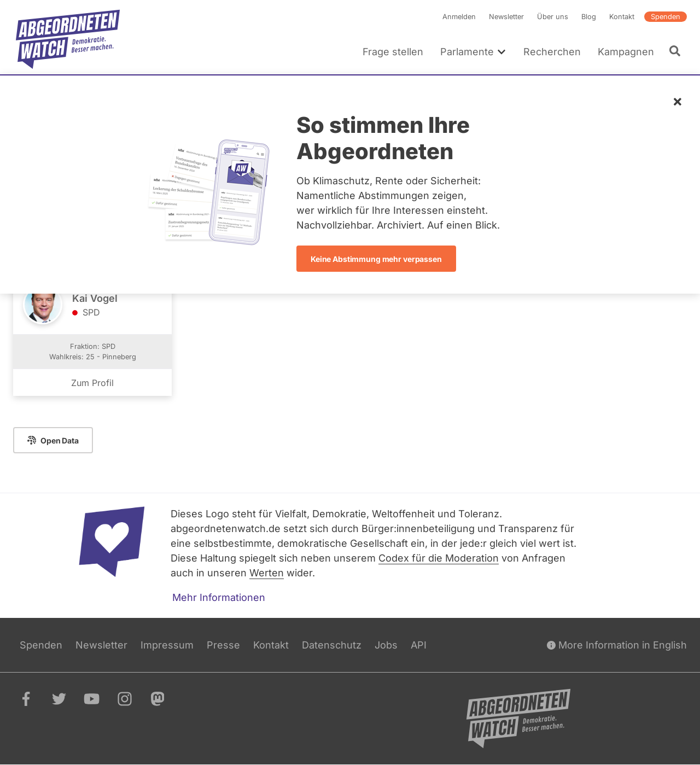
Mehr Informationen (219, 597)
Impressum (167, 645)
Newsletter (506, 17)
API (419, 645)
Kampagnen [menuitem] (626, 52)
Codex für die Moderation (439, 558)
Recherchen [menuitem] (552, 52)
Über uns (553, 17)
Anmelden (459, 17)
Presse (223, 645)
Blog (589, 17)
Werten (267, 573)
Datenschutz (332, 645)
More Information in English (617, 645)
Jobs (386, 645)
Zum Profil (92, 383)
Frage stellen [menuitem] (393, 52)
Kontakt (622, 17)
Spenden (666, 17)
